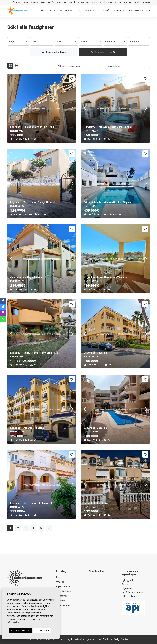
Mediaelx (125, 639)
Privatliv (75, 639)
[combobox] (18, 41)
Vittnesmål (104, 11)
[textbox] (18, 41)
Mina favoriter (135, 11)
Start (43, 11)
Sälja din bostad (86, 11)
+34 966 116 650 (20, 2)
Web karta (107, 639)
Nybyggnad (127, 580)
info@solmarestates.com (60, 2)
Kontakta (119, 11)
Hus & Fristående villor (133, 592)
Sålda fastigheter (130, 596)
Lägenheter (127, 588)
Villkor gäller (86, 639)
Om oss (53, 11)
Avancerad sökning (54, 52)
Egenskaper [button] (67, 11)
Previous (11, 108)
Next (72, 108)
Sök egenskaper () (103, 52)
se (148, 11)
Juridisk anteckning (61, 639)
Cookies (97, 639)
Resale (125, 584)
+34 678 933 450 (38, 2)
